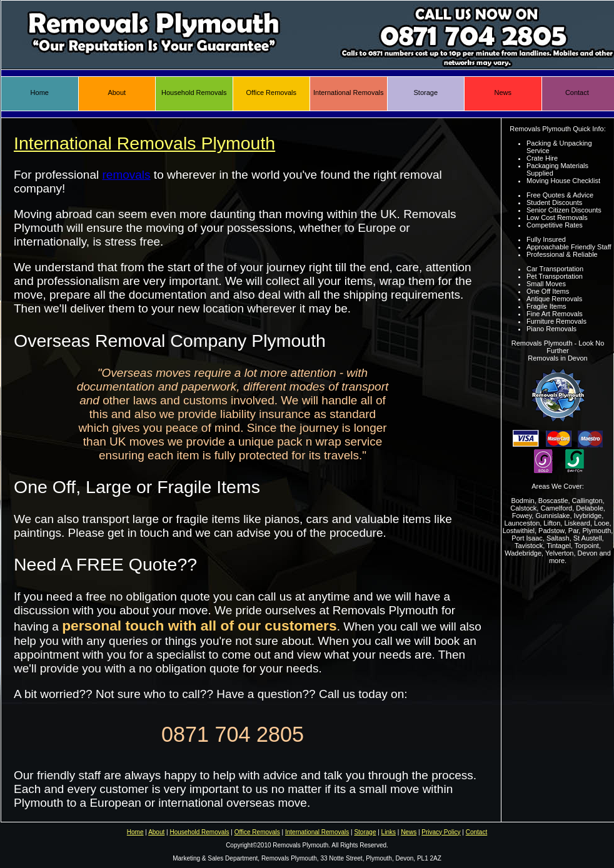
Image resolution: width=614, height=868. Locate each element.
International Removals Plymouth (144, 143)
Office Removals (272, 92)
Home (40, 92)
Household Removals (194, 92)
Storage (425, 92)
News (503, 92)
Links (389, 832)
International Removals (349, 92)
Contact (577, 92)
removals (127, 175)
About (117, 92)
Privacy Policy (441, 832)
